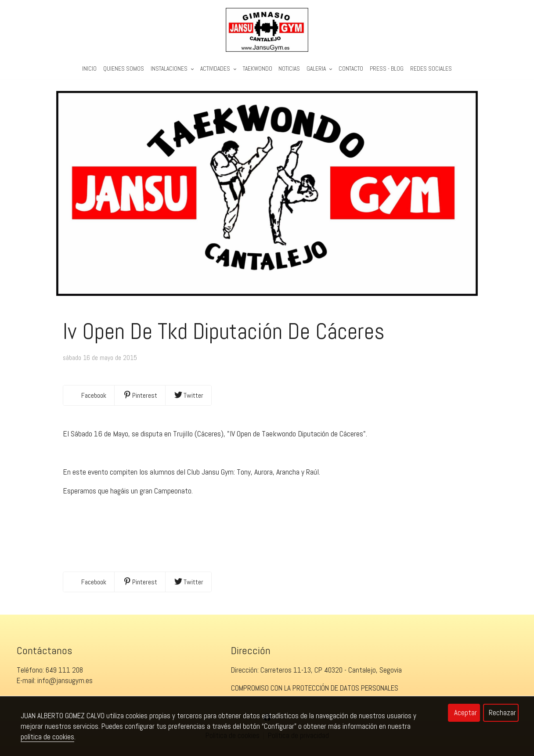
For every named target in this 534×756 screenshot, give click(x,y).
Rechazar (502, 713)
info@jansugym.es (65, 680)
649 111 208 (64, 670)
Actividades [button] (218, 69)
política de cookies (47, 737)
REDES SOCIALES (431, 69)
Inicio (89, 69)
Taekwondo (258, 69)
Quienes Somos (124, 69)
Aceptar (465, 713)
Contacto (351, 69)
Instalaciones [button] (172, 69)
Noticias (289, 69)
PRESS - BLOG (387, 69)
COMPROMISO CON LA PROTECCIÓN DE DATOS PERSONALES (315, 688)
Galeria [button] (319, 69)
